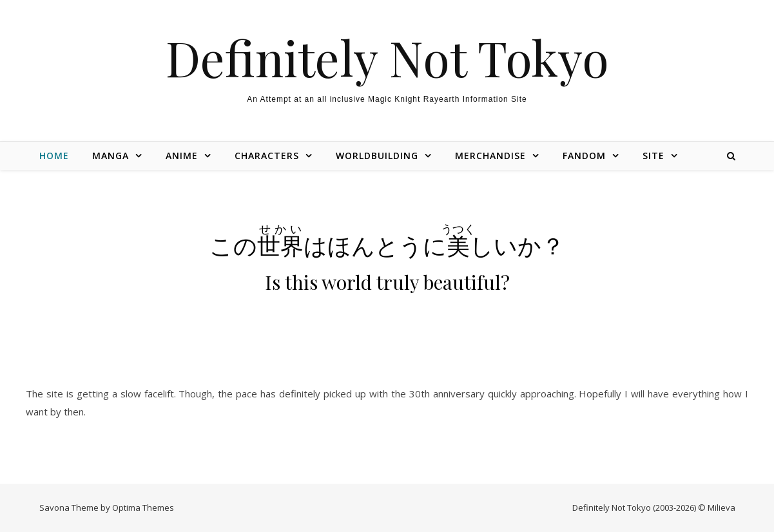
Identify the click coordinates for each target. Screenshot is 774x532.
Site (653, 156)
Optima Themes (143, 508)
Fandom (584, 156)
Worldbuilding (377, 156)
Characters (267, 156)
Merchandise (490, 156)
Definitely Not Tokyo (387, 58)
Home (54, 156)
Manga (111, 156)
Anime (182, 156)
